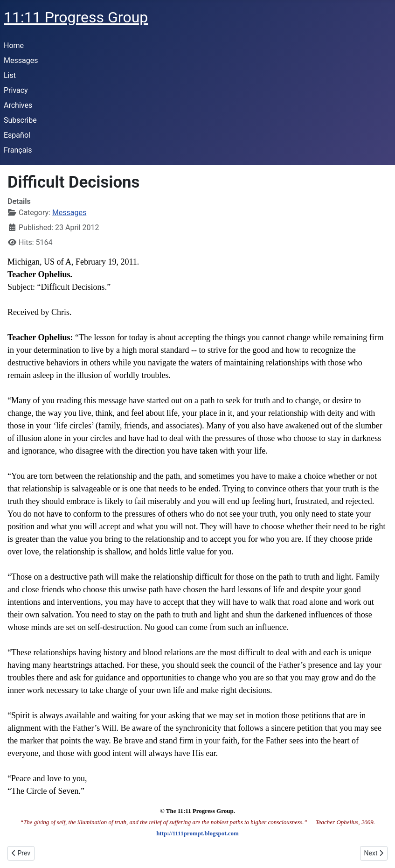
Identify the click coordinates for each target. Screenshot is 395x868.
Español (17, 135)
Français (18, 150)
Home (14, 45)
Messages (21, 60)
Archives (18, 105)
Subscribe (20, 120)
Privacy (16, 90)
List (10, 75)
